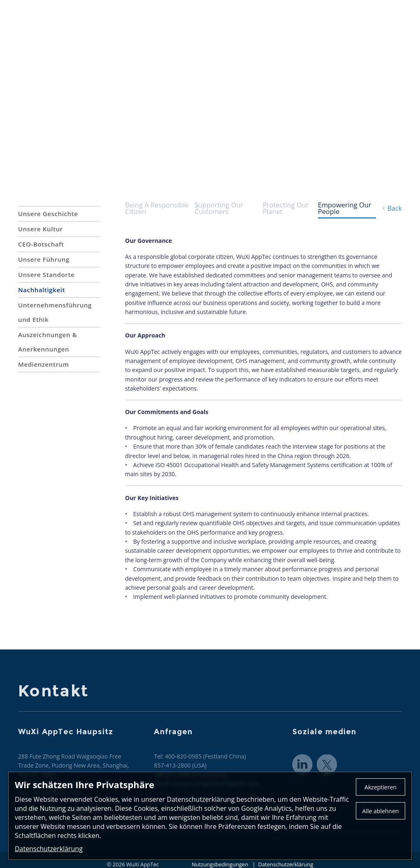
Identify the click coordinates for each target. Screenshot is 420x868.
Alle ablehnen (381, 811)
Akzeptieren (381, 787)
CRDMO (242, 25)
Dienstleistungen (187, 25)
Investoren (385, 25)
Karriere (339, 25)
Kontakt (315, 10)
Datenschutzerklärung (49, 849)
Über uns (129, 25)
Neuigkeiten (290, 25)
